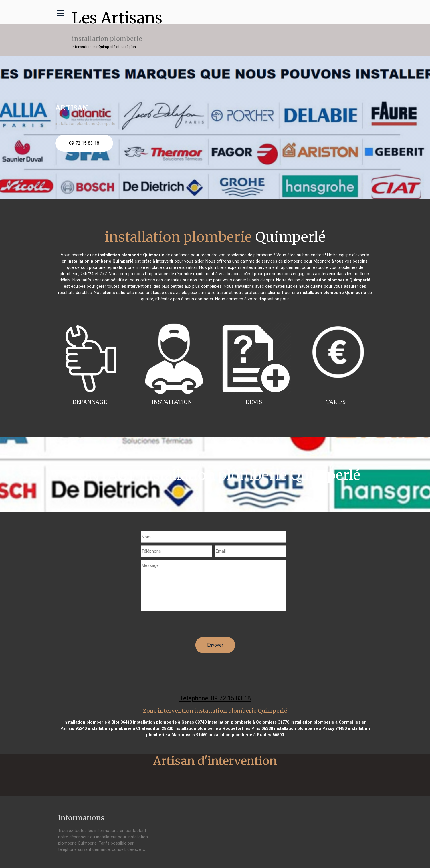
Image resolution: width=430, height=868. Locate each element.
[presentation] (185, 626)
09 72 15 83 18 (84, 143)
